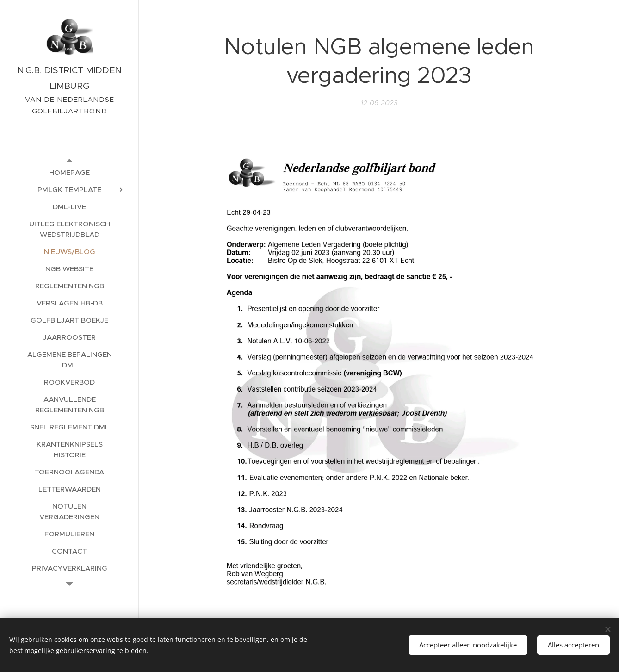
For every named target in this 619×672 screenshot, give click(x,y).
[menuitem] (69, 172)
